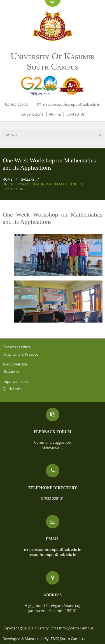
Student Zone (32, 114)
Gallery (27, 179)
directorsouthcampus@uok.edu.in (72, 104)
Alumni (55, 114)
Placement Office (17, 347)
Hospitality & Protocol (21, 354)
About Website (15, 364)
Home (8, 179)
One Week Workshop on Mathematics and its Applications (43, 187)
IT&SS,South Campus (67, 639)
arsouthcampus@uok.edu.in (53, 555)
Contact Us (75, 114)
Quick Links (12, 389)
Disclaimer (11, 371)
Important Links (16, 381)
